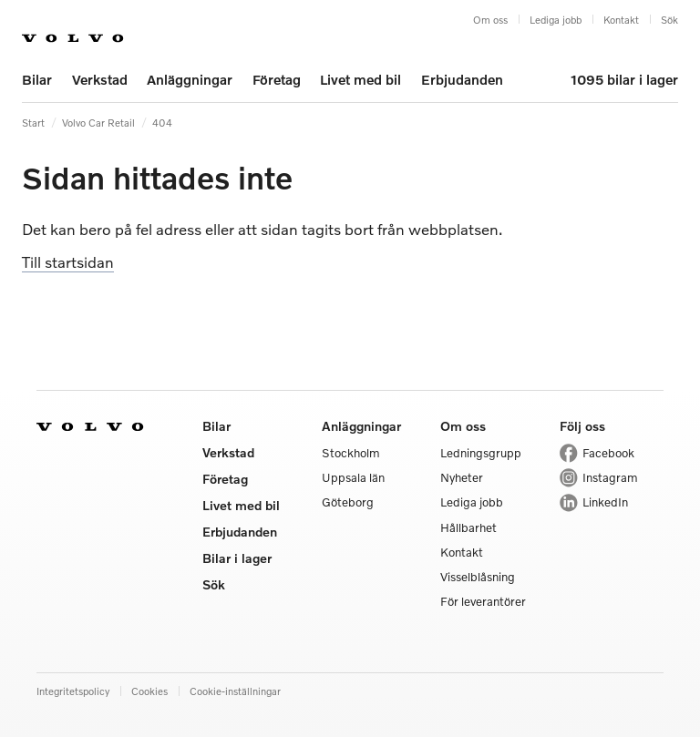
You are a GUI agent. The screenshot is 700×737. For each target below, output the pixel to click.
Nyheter (462, 477)
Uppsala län (353, 477)
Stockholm (351, 453)
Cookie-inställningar (235, 691)
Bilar (37, 79)
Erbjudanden (462, 79)
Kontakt (621, 19)
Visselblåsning (478, 577)
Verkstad (100, 79)
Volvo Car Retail (98, 122)
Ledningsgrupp (481, 453)
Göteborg (348, 502)
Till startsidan (68, 262)
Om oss (490, 19)
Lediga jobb (556, 19)
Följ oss (582, 426)
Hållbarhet (468, 527)
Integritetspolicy (73, 691)
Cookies (149, 691)
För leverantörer (483, 601)
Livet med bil (360, 79)
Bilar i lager (237, 558)
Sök (669, 19)
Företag (277, 79)
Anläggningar (190, 79)
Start (33, 122)
